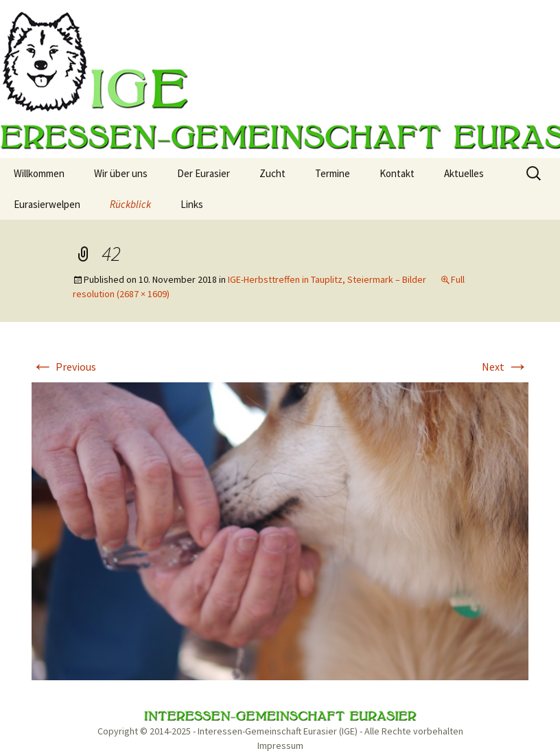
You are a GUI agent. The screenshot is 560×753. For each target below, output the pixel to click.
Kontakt (397, 173)
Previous (64, 367)
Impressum (280, 745)
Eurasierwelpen (47, 204)
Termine (332, 173)
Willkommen (39, 173)
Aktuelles (464, 173)
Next (505, 367)
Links (192, 204)
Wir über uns (121, 173)
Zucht (272, 173)
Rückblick (130, 204)
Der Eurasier (203, 173)
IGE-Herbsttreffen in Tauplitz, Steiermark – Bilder (327, 279)
